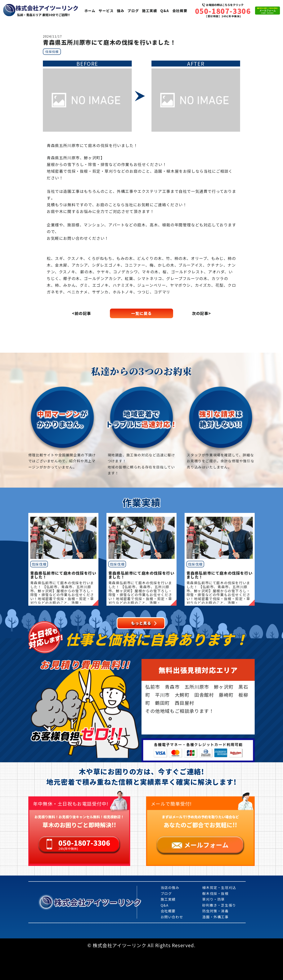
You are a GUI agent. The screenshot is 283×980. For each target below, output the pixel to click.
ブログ (133, 11)
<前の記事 (82, 313)
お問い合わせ (172, 917)
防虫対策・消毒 (215, 911)
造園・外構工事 (215, 917)
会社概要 (180, 11)
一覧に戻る (141, 313)
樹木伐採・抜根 (215, 893)
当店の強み (170, 887)
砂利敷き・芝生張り (219, 905)
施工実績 (150, 11)
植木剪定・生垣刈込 (219, 887)
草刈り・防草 (213, 899)
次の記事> (201, 313)
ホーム (90, 11)
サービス (106, 11)
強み (121, 11)
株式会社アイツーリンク (98, 902)
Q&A (165, 11)
